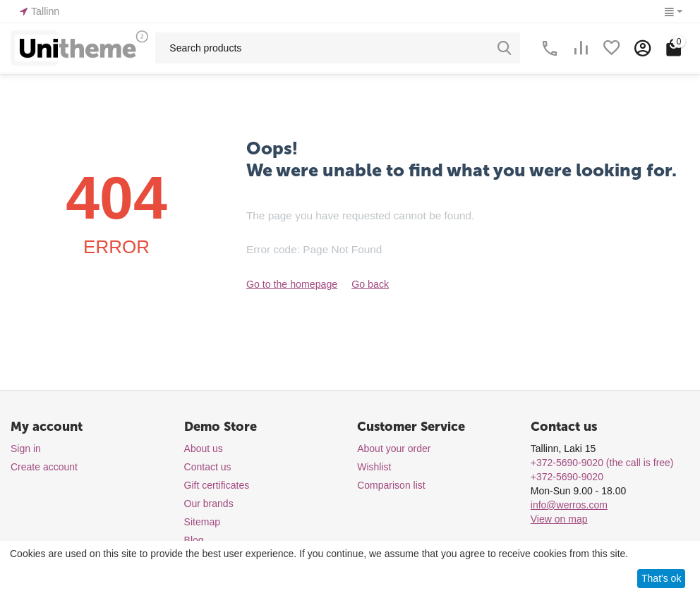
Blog (194, 540)
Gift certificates (217, 485)
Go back (369, 284)
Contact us (208, 467)
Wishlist (374, 467)
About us (204, 448)
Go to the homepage (291, 284)
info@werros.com (569, 505)
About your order (394, 448)
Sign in (26, 448)
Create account (44, 467)
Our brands (209, 504)
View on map (559, 519)
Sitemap (202, 522)
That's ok (661, 578)
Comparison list (391, 485)
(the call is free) (602, 463)
